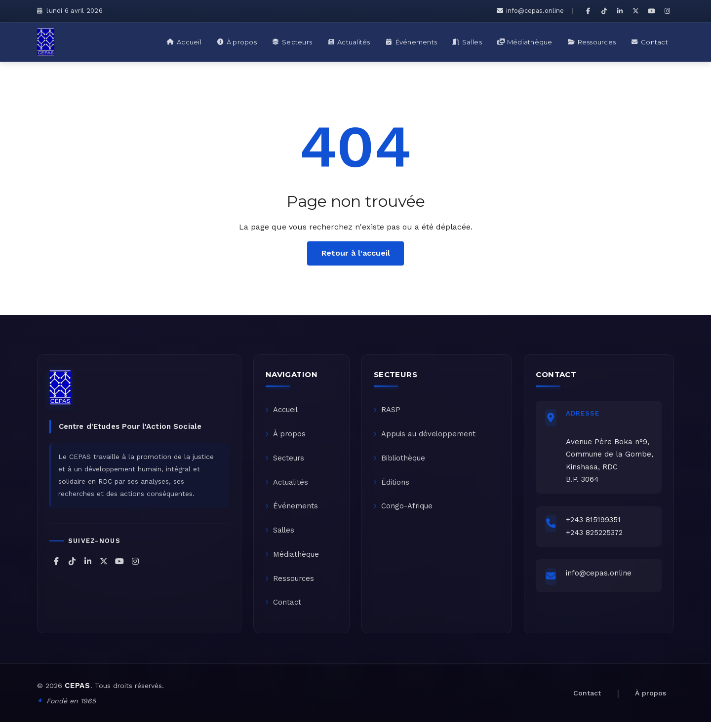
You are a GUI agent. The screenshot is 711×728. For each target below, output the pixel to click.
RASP (387, 411)
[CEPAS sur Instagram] (667, 11)
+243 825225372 (596, 535)
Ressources (290, 583)
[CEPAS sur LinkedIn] (620, 11)
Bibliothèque (400, 460)
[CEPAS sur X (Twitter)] (635, 11)
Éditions (392, 485)
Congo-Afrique (404, 509)
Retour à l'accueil (356, 253)
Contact (284, 608)
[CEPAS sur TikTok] (604, 11)
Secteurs (285, 460)
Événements (292, 509)
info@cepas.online (530, 11)
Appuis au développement (425, 435)
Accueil (282, 411)
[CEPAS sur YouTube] (651, 11)
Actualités (287, 485)
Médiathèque (293, 559)
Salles (281, 534)
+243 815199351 (595, 522)
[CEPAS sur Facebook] (588, 11)
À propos (286, 435)
